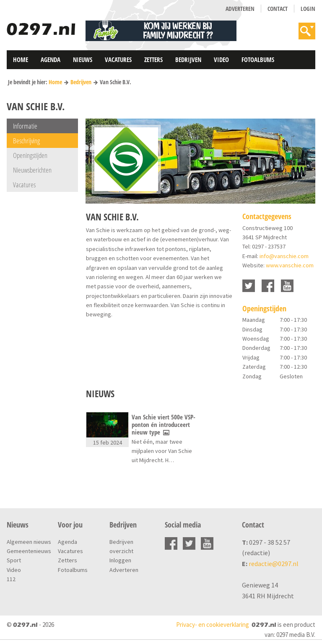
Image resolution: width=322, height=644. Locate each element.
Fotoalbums (258, 59)
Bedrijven (188, 59)
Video (221, 59)
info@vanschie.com (284, 256)
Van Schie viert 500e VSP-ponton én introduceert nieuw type (164, 424)
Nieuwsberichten (32, 170)
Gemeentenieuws (29, 551)
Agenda (51, 59)
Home (21, 59)
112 (11, 579)
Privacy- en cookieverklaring (213, 625)
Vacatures (118, 59)
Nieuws (83, 59)
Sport (14, 560)
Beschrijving (26, 141)
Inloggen (120, 560)
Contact (278, 9)
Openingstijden (30, 155)
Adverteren (240, 9)
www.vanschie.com (290, 265)
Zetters (153, 59)
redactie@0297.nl (274, 564)
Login (308, 9)
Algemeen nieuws (29, 542)
